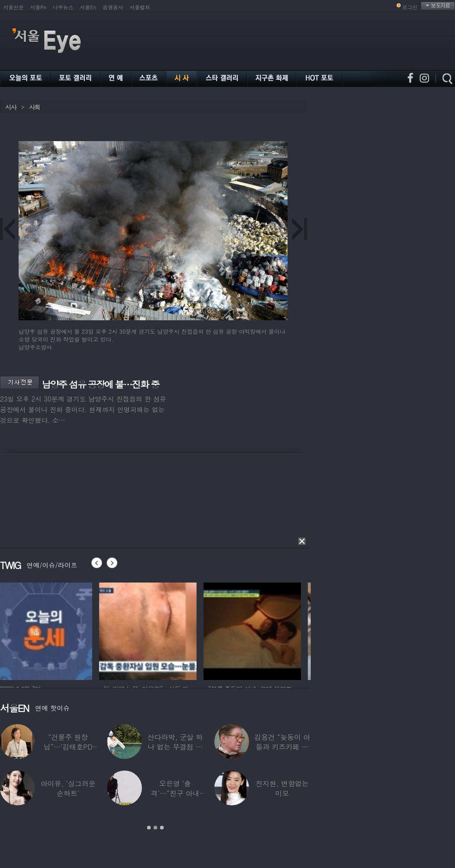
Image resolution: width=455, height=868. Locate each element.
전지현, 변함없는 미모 (282, 788)
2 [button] (155, 828)
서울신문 (13, 7)
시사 (11, 107)
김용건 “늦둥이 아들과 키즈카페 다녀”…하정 (282, 747)
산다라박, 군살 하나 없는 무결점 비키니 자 (175, 747)
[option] (49, 630)
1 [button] (149, 828)
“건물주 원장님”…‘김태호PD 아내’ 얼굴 (68, 747)
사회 (34, 107)
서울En (88, 7)
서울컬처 (140, 7)
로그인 (410, 7)
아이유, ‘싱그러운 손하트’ (68, 788)
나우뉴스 (63, 7)
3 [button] (162, 828)
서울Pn (38, 7)
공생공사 (113, 7)
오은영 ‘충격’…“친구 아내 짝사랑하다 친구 (175, 793)
